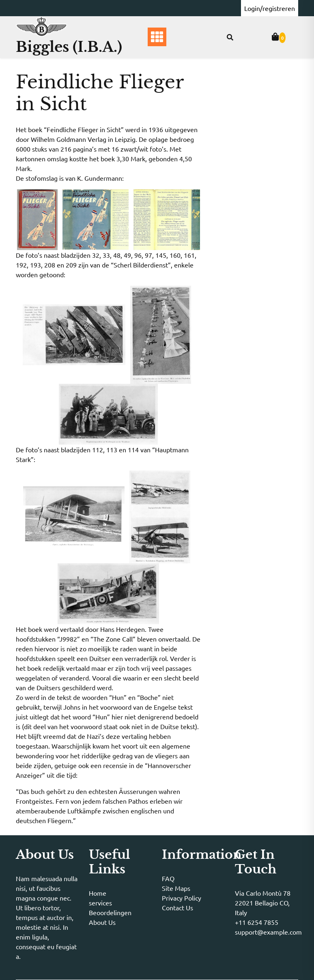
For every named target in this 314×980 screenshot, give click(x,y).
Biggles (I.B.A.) (69, 47)
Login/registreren (270, 8)
